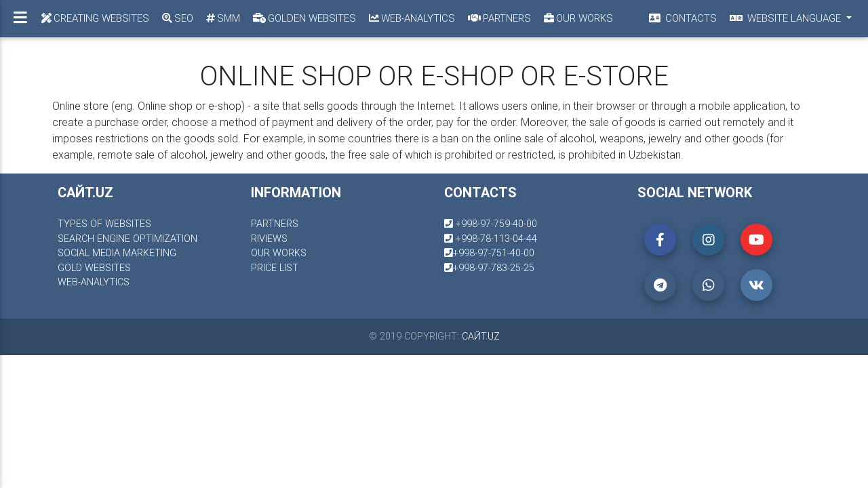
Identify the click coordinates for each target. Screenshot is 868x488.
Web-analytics (411, 18)
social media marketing (117, 253)
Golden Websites (303, 18)
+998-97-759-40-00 (491, 224)
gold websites (94, 268)
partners (275, 224)
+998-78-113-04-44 (491, 239)
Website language (786, 18)
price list (275, 268)
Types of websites (104, 224)
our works (279, 253)
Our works (577, 18)
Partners (498, 18)
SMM (222, 18)
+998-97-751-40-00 (489, 253)
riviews (269, 239)
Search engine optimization (127, 239)
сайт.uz (481, 336)
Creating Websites (94, 18)
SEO (177, 18)
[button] (660, 240)
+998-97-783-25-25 (489, 268)
